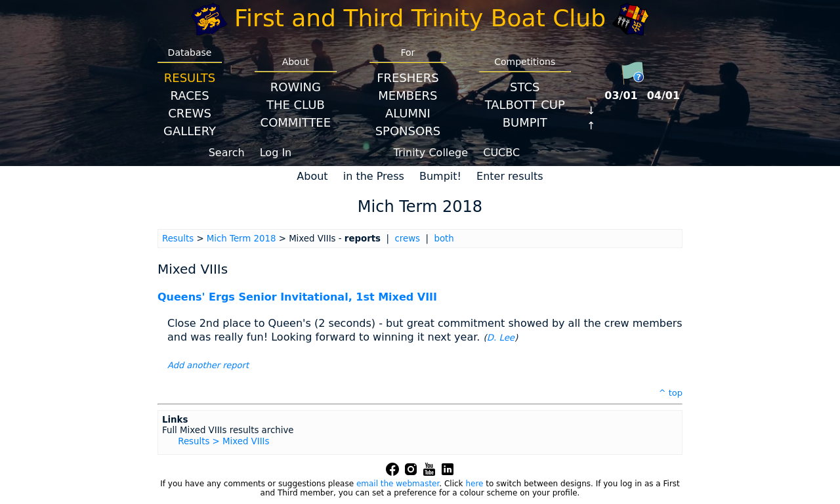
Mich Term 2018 (241, 239)
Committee (296, 122)
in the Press (374, 176)
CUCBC (501, 153)
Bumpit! (440, 176)
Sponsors (408, 131)
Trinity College (431, 153)
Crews (190, 113)
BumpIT (525, 122)
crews (407, 239)
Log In (276, 153)
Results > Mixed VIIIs (223, 441)
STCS (525, 87)
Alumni (408, 113)
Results (190, 78)
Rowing (296, 87)
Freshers (408, 78)
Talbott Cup (525, 105)
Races (189, 95)
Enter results (510, 176)
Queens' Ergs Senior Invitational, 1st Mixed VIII (297, 297)
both (444, 239)
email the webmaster (398, 484)
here (474, 484)
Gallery (190, 131)
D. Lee (501, 338)
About (312, 176)
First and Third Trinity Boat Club (420, 18)
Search (227, 153)
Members (408, 95)
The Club (296, 105)
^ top (671, 393)
